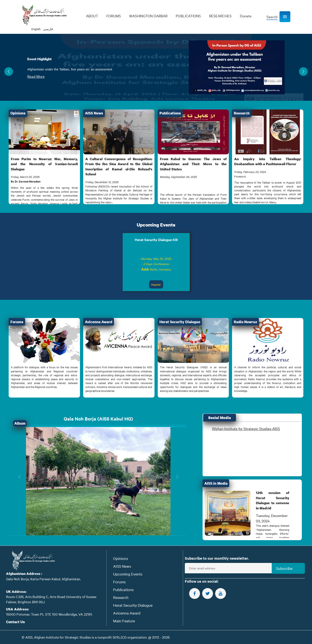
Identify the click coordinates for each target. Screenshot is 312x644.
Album (20, 423)
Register (156, 284)
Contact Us (15, 622)
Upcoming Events (156, 225)
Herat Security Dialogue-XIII (156, 240)
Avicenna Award (127, 613)
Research (121, 597)
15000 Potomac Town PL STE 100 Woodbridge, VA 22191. (49, 614)
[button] (285, 17)
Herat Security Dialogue (133, 605)
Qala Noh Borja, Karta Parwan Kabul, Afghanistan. (43, 579)
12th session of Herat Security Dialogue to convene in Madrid (273, 500)
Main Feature (124, 621)
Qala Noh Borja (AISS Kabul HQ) (98, 419)
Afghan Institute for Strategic (246, 428)
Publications (123, 589)
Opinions (121, 558)
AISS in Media (216, 483)
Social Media (220, 418)
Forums (119, 582)
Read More (36, 76)
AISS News (122, 566)
